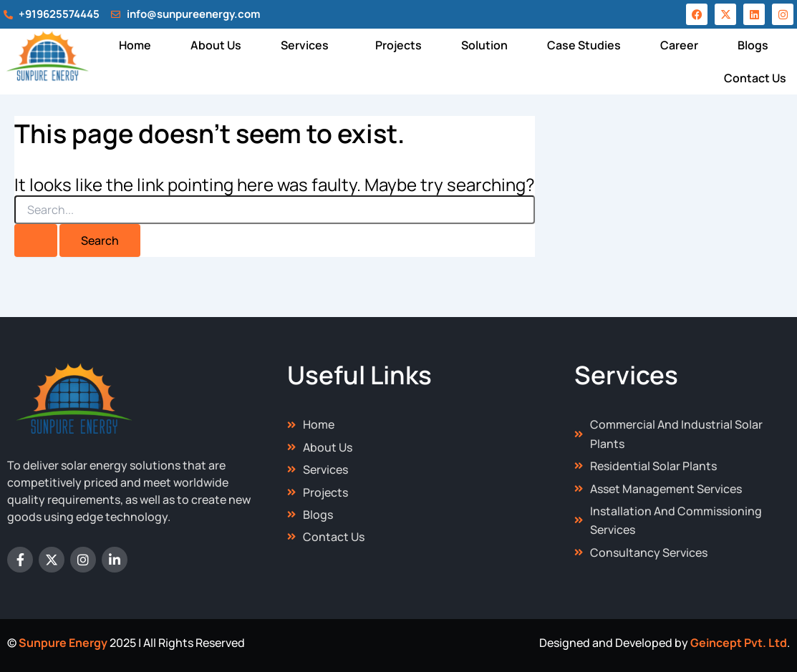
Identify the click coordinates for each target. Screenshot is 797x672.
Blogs (753, 45)
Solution (484, 45)
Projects (398, 45)
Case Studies (584, 45)
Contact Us (755, 78)
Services (305, 45)
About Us (216, 45)
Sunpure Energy (63, 643)
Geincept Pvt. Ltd (739, 643)
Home (135, 45)
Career (679, 45)
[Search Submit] (36, 240)
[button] (308, 45)
